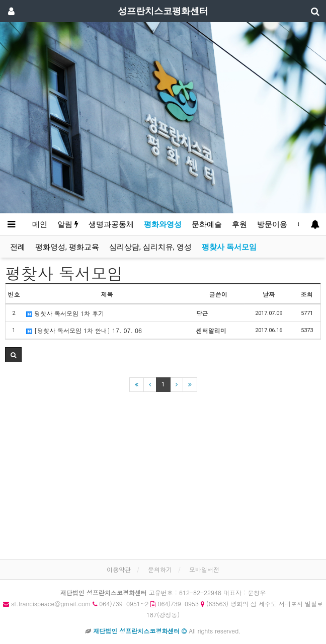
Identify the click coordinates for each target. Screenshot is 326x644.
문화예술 (207, 224)
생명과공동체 (111, 224)
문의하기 (160, 569)
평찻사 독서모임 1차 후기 (65, 313)
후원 (239, 224)
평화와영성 (163, 224)
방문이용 (272, 224)
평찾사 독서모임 (229, 247)
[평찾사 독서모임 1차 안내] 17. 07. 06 (84, 330)
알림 (68, 224)
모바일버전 (204, 569)
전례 (18, 247)
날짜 (269, 294)
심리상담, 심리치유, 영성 (150, 247)
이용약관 (119, 569)
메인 (40, 224)
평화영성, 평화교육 (67, 247)
